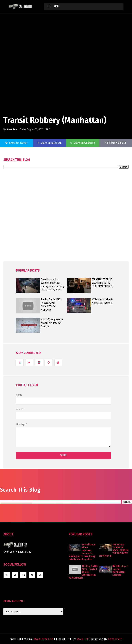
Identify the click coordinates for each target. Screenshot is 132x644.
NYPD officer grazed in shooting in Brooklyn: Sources (52, 323)
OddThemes (115, 639)
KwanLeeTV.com (44, 639)
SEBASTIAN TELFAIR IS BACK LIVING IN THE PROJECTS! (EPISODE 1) (103, 283)
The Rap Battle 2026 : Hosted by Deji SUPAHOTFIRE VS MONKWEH (51, 305)
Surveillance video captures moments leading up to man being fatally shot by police (53, 285)
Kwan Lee (12, 129)
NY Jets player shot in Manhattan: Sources (102, 301)
